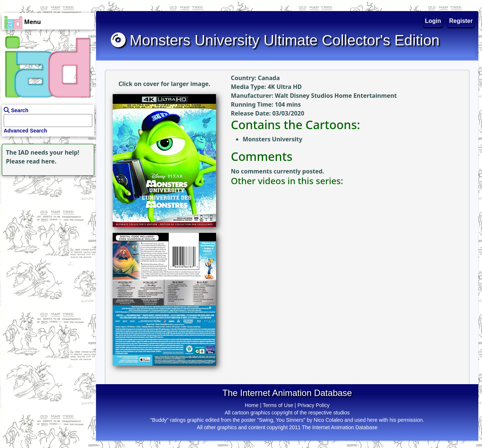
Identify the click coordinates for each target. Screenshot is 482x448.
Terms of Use (278, 405)
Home (252, 405)
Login (433, 21)
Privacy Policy (313, 405)
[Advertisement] (46, 224)
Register (461, 21)
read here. (42, 161)
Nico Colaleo (328, 420)
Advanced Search (25, 131)
